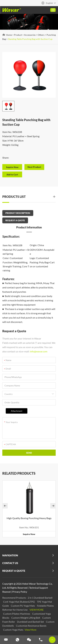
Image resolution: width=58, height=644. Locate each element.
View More (37, 610)
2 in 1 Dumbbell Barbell (40, 598)
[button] (5, 506)
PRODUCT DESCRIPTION (18, 213)
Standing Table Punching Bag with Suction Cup (30, 39)
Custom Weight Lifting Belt (26, 618)
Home (9, 35)
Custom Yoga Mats (13, 630)
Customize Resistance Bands (31, 626)
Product (18, 35)
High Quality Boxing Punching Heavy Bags (29, 518)
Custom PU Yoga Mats (23, 606)
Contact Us (10, 563)
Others (41, 35)
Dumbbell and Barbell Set (31, 622)
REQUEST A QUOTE (15, 220)
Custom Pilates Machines (17, 614)
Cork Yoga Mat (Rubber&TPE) (19, 602)
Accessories (30, 35)
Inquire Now (29, 534)
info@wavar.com (39, 351)
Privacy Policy (20, 592)
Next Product (34, 167)
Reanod (6, 592)
